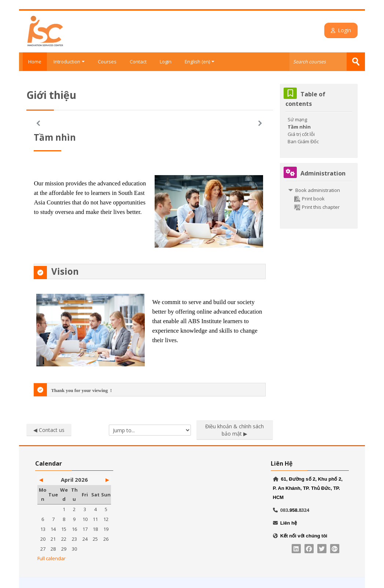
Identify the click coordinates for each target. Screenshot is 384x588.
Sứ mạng (297, 119)
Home (33, 62)
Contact (138, 62)
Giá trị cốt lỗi (301, 134)
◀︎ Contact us (49, 430)
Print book (309, 198)
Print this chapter (317, 207)
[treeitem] (319, 198)
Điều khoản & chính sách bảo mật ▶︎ (235, 430)
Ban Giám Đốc (303, 141)
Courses (107, 62)
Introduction (69, 62)
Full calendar (51, 558)
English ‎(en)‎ (200, 62)
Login (345, 30)
